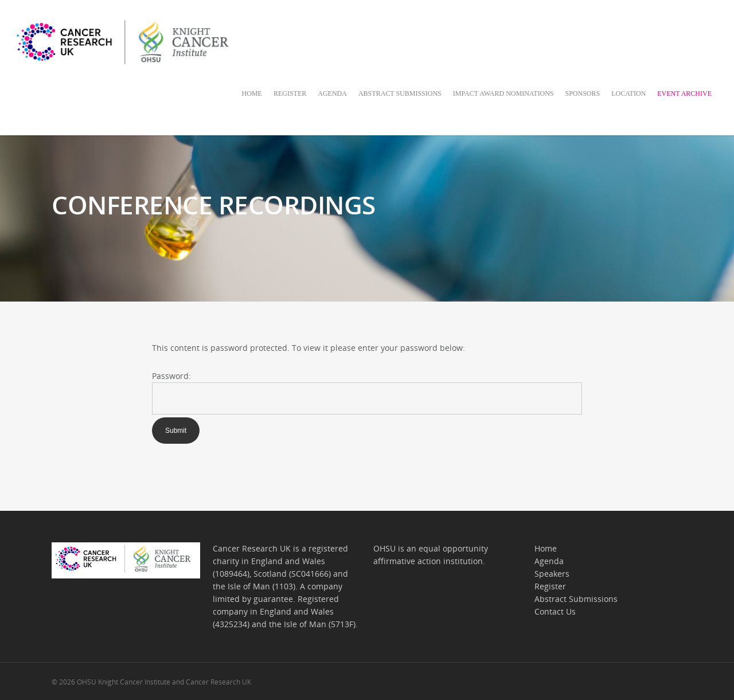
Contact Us (555, 611)
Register (550, 586)
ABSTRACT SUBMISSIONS (400, 93)
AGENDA (332, 93)
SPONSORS (583, 93)
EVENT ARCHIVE (684, 93)
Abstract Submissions (576, 599)
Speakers (552, 574)
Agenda (549, 561)
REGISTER (290, 93)
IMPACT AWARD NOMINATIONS (503, 93)
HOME (252, 93)
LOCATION (628, 93)
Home (546, 548)
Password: (171, 376)
